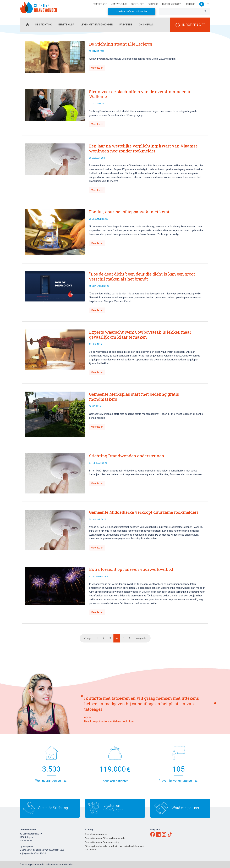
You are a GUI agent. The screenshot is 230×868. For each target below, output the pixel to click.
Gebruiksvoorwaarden (96, 834)
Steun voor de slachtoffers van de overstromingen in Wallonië (140, 94)
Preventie (126, 25)
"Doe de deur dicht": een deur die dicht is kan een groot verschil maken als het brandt (142, 276)
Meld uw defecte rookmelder (132, 11)
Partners (153, 4)
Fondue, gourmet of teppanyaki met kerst (129, 212)
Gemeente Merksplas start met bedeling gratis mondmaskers (134, 397)
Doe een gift (137, 4)
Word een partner (185, 808)
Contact (190, 4)
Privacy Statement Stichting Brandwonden (106, 838)
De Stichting (44, 25)
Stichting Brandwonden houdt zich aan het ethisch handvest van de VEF (115, 848)
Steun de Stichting (53, 808)
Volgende (141, 638)
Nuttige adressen (172, 4)
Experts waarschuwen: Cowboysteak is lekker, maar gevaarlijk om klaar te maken (140, 335)
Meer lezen (97, 68)
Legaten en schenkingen (113, 808)
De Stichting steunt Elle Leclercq (121, 44)
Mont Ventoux (119, 4)
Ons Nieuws (146, 25)
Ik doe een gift (190, 25)
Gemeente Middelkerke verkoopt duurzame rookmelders (144, 512)
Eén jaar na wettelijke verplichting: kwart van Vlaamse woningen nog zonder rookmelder (143, 148)
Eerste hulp (66, 25)
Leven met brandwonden (97, 25)
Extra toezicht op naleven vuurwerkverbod (131, 569)
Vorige (88, 638)
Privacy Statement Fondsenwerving (102, 842)
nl (202, 4)
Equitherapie (100, 4)
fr (208, 4)
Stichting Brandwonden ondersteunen (127, 456)
